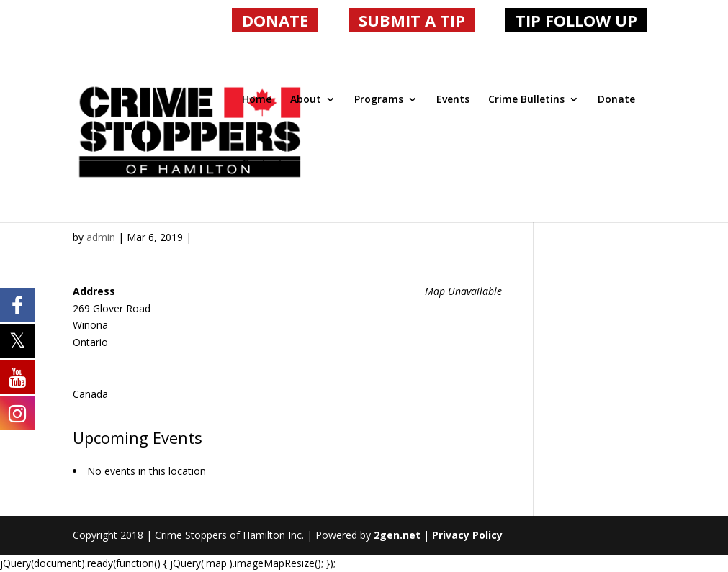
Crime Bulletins (526, 100)
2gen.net (397, 535)
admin (101, 237)
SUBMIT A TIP (412, 20)
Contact (262, 164)
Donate (616, 100)
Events (453, 100)
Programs (379, 100)
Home (257, 100)
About (306, 100)
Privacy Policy (467, 535)
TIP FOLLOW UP (576, 20)
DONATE (275, 20)
